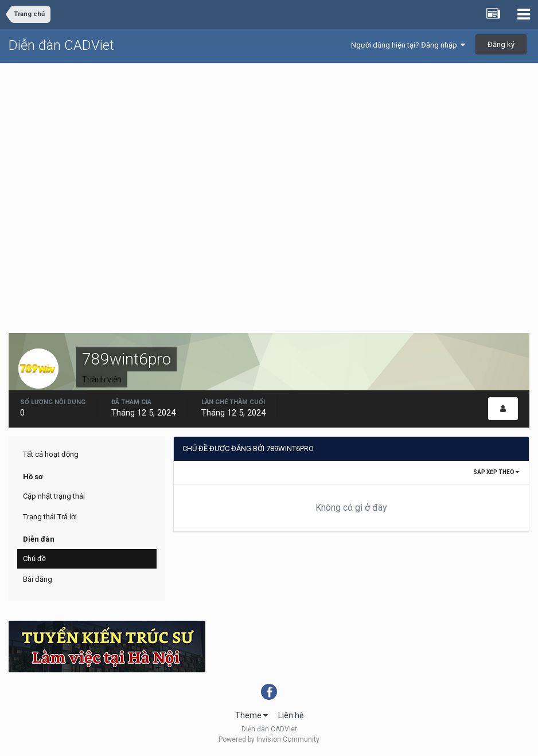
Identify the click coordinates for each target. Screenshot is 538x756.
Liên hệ (291, 715)
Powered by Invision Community (269, 739)
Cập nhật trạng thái (54, 496)
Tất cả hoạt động (51, 454)
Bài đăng (38, 579)
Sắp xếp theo (496, 472)
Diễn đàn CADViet (61, 45)
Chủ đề (34, 559)
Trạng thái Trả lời (50, 517)
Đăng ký (501, 44)
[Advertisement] (269, 150)
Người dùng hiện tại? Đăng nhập (408, 45)
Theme (252, 715)
